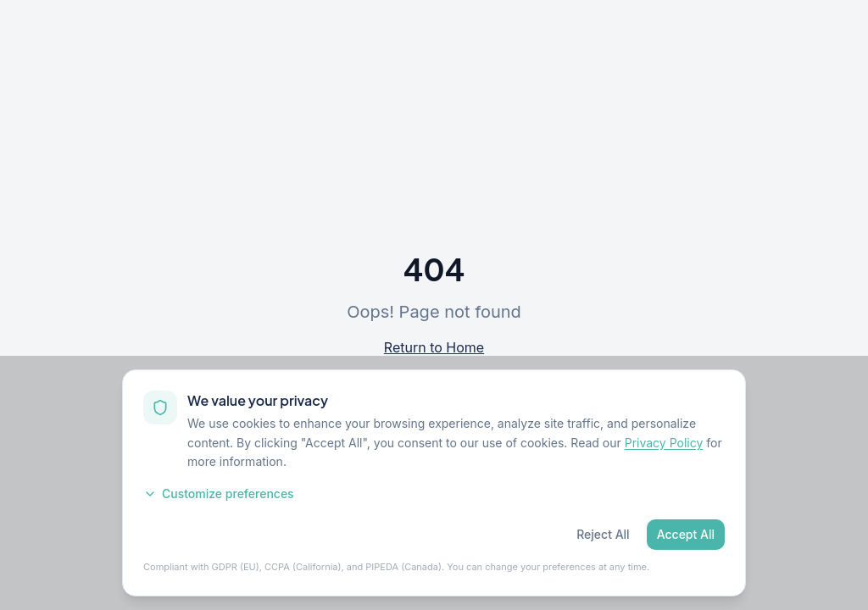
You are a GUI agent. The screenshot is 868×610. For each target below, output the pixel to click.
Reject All (603, 534)
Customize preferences (219, 494)
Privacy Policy (664, 443)
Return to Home (434, 347)
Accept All (686, 534)
